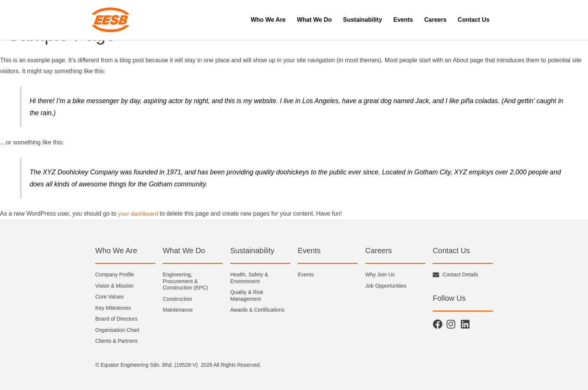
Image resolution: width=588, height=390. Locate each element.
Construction (178, 299)
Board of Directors (116, 319)
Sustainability (363, 20)
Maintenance (178, 310)
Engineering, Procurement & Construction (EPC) (185, 281)
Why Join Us (380, 274)
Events (403, 20)
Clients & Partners (116, 341)
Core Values (109, 297)
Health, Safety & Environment (249, 278)
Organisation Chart (117, 330)
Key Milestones (113, 308)
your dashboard (139, 214)
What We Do (314, 20)
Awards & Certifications (257, 310)
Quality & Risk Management (247, 295)
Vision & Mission (114, 286)
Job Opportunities (386, 286)
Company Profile (115, 274)
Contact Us (474, 20)
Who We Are (268, 20)
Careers (435, 20)
